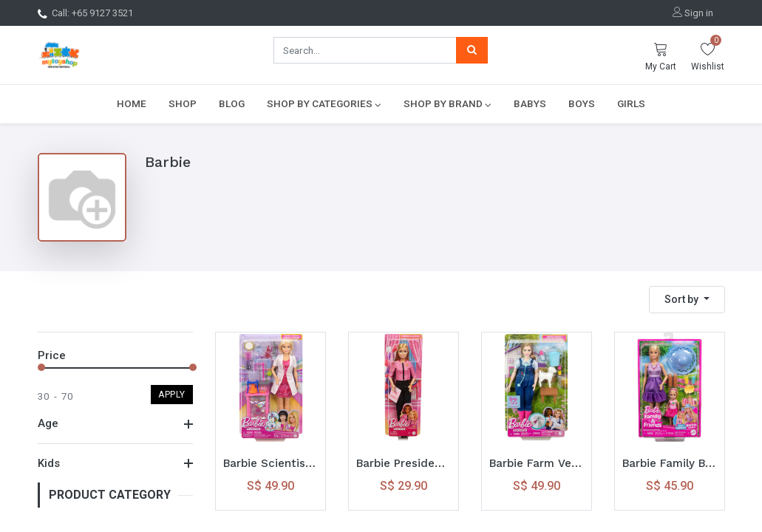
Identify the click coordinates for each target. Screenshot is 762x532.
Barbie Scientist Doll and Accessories (271, 463)
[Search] (472, 50)
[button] (687, 300)
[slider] (41, 367)
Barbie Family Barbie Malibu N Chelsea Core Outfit (670, 463)
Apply (172, 395)
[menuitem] (132, 103)
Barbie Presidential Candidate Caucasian (404, 463)
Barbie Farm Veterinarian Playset (537, 463)
